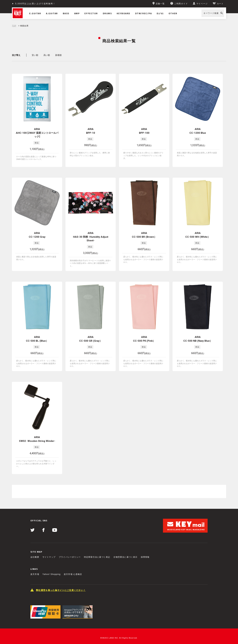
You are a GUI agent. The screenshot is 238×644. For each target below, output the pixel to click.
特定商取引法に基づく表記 (97, 554)
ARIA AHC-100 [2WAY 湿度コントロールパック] (37, 133)
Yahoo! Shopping (51, 571)
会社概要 (35, 554)
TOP (14, 26)
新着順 (58, 55)
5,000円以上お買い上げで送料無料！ (35, 4)
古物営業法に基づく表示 (125, 554)
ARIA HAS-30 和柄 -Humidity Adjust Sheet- (91, 237)
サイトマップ (49, 554)
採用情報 (145, 554)
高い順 (47, 55)
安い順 (35, 55)
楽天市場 (35, 571)
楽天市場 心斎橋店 (73, 571)
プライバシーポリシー (70, 554)
